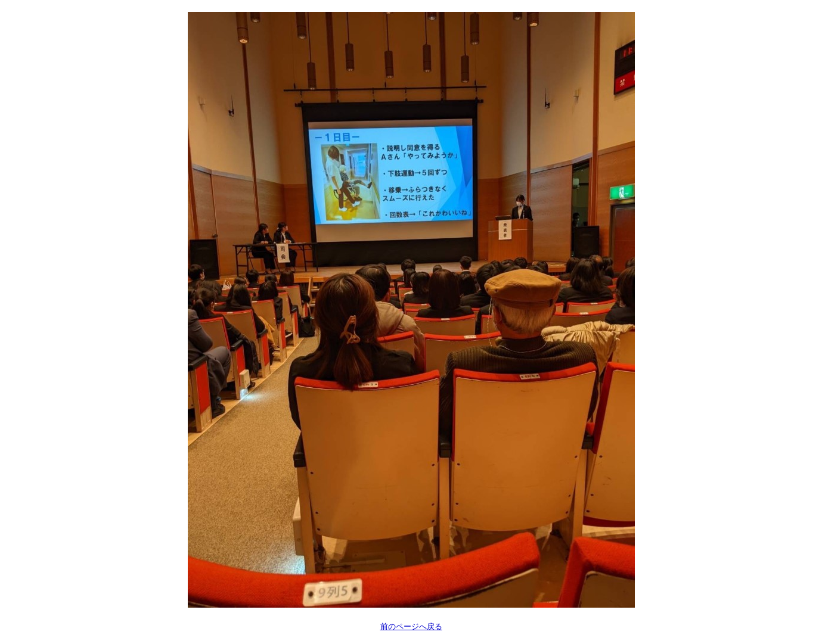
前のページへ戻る (411, 626)
